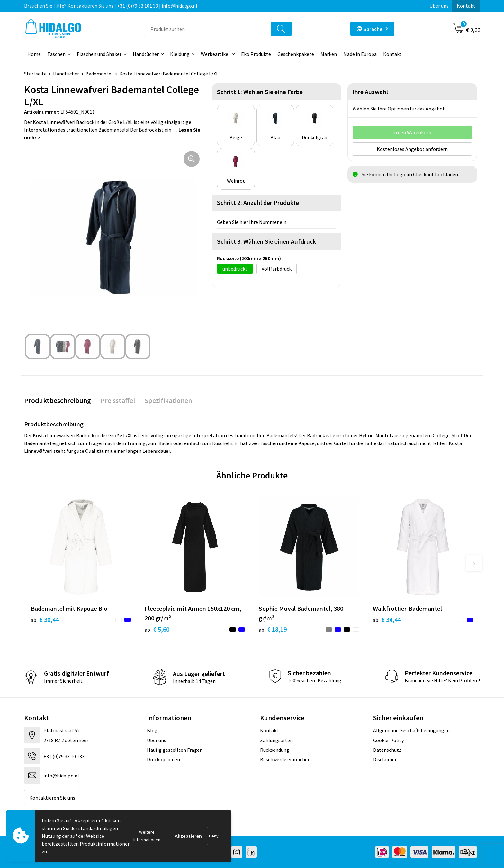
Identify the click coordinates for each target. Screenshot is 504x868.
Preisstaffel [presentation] (118, 400)
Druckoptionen (163, 759)
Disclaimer (385, 759)
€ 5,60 (157, 629)
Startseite (35, 74)
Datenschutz (387, 750)
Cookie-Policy (388, 740)
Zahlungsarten (276, 740)
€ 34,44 (387, 620)
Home (34, 54)
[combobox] (207, 29)
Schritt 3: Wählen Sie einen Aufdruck (266, 241)
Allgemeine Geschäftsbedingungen (411, 730)
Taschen (56, 54)
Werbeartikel (215, 54)
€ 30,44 (45, 620)
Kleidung (180, 54)
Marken (329, 54)
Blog (152, 730)
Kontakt (466, 6)
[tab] (58, 401)
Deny (214, 836)
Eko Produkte (256, 54)
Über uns (439, 6)
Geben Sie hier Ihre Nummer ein (252, 222)
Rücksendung (275, 750)
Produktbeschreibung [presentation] (58, 400)
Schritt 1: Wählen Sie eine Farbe (260, 92)
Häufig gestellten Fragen (175, 750)
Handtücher (146, 54)
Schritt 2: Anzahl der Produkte (258, 202)
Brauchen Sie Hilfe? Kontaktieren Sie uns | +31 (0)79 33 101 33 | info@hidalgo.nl (111, 6)
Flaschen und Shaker (99, 54)
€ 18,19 (273, 629)
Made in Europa (360, 54)
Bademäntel (99, 74)
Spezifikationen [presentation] (168, 400)
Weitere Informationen (147, 836)
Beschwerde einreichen (285, 759)
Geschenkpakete (296, 54)
